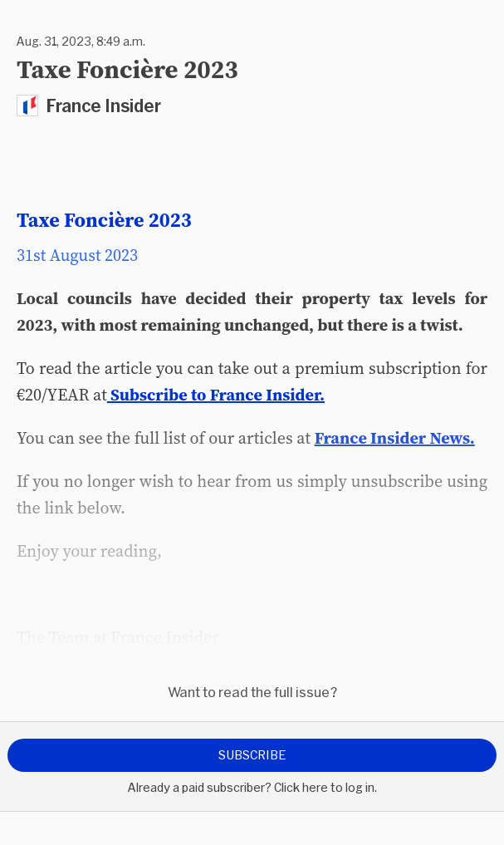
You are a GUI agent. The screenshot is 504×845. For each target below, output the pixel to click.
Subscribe (252, 755)
